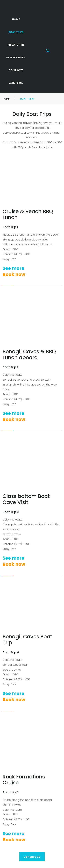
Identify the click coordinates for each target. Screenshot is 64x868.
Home (6, 99)
